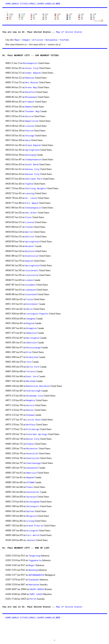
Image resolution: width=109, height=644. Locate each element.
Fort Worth (33, 535)
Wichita (30, 251)
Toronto (31, 372)
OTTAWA (30, 483)
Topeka (29, 184)
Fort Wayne (32, 203)
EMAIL (33, 4)
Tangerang (34, 556)
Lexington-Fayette (38, 314)
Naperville (32, 121)
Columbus (31, 285)
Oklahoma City (35, 396)
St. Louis (31, 198)
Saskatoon (32, 468)
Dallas (30, 511)
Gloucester (33, 492)
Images (26, 40)
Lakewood (31, 290)
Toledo (29, 227)
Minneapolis (30, 63)
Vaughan (31, 319)
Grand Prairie (35, 526)
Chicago (30, 136)
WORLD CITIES (20, 4)
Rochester (32, 449)
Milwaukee (31, 97)
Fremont (30, 102)
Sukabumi (34, 580)
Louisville (32, 275)
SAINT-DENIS (37, 589)
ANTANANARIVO (36, 575)
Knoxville (32, 454)
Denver (30, 410)
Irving (30, 521)
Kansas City (33, 169)
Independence (33, 160)
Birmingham (33, 502)
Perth (33, 599)
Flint (29, 217)
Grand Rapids (33, 145)
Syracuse (32, 497)
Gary (28, 140)
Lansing (30, 194)
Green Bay (31, 88)
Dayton (29, 261)
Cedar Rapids (33, 73)
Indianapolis (33, 208)
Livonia (30, 222)
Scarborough (33, 391)
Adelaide (34, 585)
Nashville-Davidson (38, 386)
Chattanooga (34, 463)
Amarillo (32, 473)
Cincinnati (32, 271)
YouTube (65, 40)
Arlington (32, 531)
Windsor (30, 246)
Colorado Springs (37, 434)
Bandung (33, 570)
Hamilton (32, 333)
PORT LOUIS (36, 594)
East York (32, 377)
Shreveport (33, 507)
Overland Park (34, 179)
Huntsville (33, 458)
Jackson (31, 540)
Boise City (33, 439)
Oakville (32, 343)
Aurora (29, 116)
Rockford (31, 92)
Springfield (33, 150)
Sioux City (32, 68)
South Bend (32, 165)
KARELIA (50, 4)
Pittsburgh (33, 429)
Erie (29, 352)
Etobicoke (32, 357)
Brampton (32, 328)
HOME (8, 4)
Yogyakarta (35, 561)
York (29, 362)
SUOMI (41, 4)
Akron (30, 309)
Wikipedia (52, 40)
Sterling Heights (36, 189)
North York (33, 367)
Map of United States (69, 32)
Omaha (29, 107)
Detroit (30, 237)
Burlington (33, 338)
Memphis (31, 401)
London (29, 280)
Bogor (32, 565)
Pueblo (30, 444)
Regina (30, 323)
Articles (38, 40)
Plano (30, 487)
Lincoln (30, 126)
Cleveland (31, 295)
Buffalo (31, 425)
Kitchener (32, 304)
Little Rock (33, 420)
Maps (17, 40)
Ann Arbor (31, 213)
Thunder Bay (33, 112)
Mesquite (32, 516)
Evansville (32, 256)
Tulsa (30, 300)
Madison (30, 78)
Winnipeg (31, 155)
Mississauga (34, 348)
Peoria (29, 131)
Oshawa (30, 415)
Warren (29, 232)
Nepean (30, 478)
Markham (31, 381)
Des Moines (32, 83)
